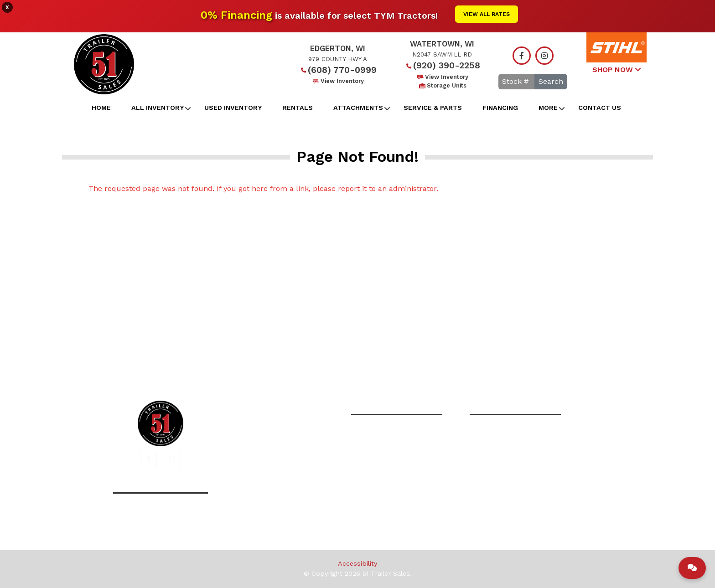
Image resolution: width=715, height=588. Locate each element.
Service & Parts (433, 108)
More (548, 108)
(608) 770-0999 (338, 70)
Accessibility (357, 563)
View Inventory (338, 81)
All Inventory (158, 108)
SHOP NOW (617, 70)
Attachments (358, 108)
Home (101, 108)
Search (551, 81)
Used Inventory (233, 108)
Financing (500, 108)
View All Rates (487, 14)
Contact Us (600, 108)
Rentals (298, 108)
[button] (149, 459)
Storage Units (442, 85)
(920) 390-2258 (442, 65)
